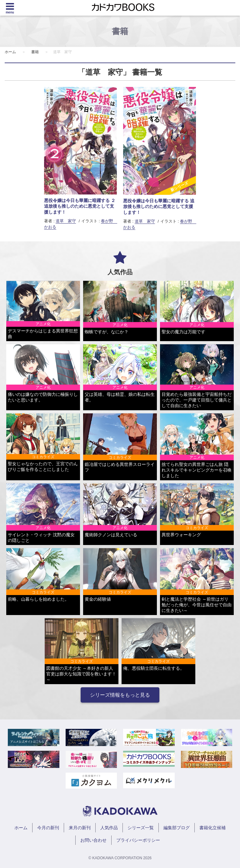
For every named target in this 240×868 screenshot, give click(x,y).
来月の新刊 (80, 828)
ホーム (10, 52)
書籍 (35, 52)
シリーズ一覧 (141, 828)
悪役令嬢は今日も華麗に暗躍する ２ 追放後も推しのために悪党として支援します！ (80, 206)
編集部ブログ (177, 828)
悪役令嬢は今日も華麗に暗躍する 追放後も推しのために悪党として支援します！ (159, 206)
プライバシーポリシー (138, 840)
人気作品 (109, 828)
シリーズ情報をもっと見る (120, 695)
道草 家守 (66, 221)
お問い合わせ (93, 840)
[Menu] (10, 8)
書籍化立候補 (212, 828)
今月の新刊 (48, 828)
